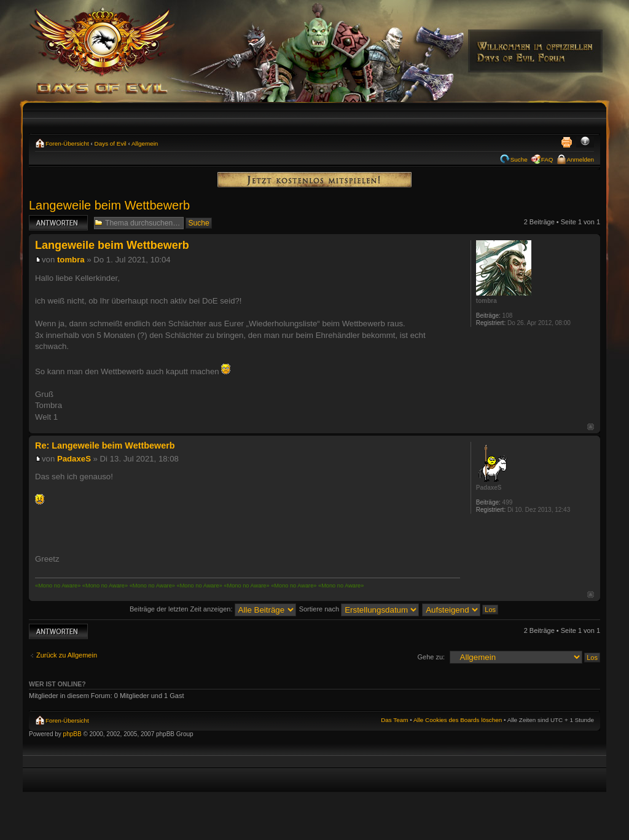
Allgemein (145, 143)
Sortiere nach (359, 609)
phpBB (72, 734)
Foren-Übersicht (67, 143)
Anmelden (580, 159)
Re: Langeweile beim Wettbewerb (105, 446)
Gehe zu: (431, 657)
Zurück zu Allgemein (67, 655)
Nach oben (591, 427)
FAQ (547, 159)
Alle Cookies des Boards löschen (458, 720)
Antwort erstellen (58, 223)
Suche (519, 159)
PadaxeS (74, 459)
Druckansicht (566, 142)
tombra (71, 260)
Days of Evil (111, 143)
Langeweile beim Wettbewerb (109, 205)
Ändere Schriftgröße (585, 142)
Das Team (394, 720)
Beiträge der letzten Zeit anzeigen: (213, 609)
